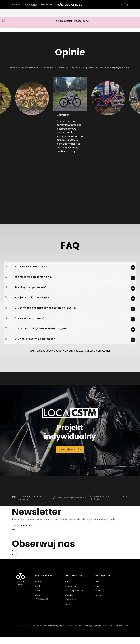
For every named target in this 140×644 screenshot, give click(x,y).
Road (37, 593)
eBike (37, 602)
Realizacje (100, 597)
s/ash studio (95, 633)
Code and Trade (120, 633)
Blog (97, 593)
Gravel (38, 588)
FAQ (67, 588)
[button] (24, 111)
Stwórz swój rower (67, 5)
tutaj (81, 364)
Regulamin (70, 593)
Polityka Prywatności (57, 633)
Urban (38, 597)
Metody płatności (74, 597)
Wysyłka (69, 602)
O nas (98, 588)
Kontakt (99, 602)
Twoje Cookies (74, 633)
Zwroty (68, 611)
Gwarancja (70, 606)
